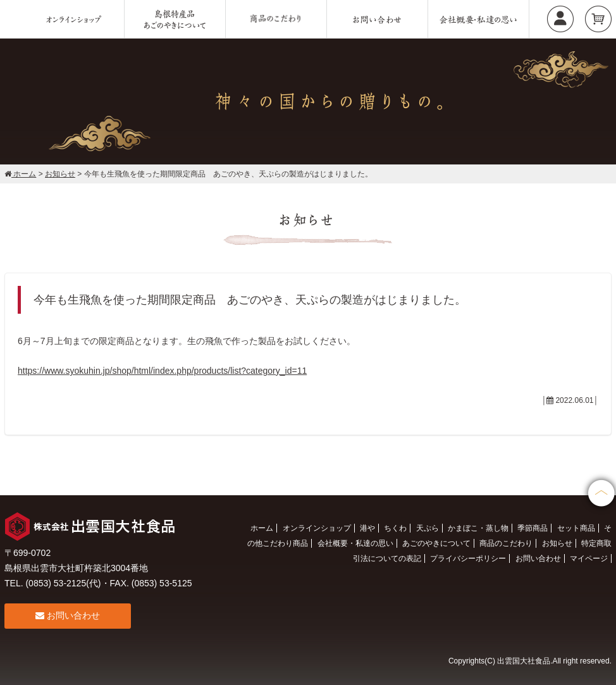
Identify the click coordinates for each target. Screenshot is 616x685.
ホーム (262, 528)
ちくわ (395, 528)
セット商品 (576, 528)
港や (367, 528)
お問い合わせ (68, 615)
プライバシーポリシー (468, 558)
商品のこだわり (506, 543)
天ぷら (428, 528)
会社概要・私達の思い (355, 543)
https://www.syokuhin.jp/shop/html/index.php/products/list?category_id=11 (162, 371)
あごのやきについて (436, 543)
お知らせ (557, 543)
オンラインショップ (317, 528)
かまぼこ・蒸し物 (478, 528)
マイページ (589, 558)
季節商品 (533, 528)
